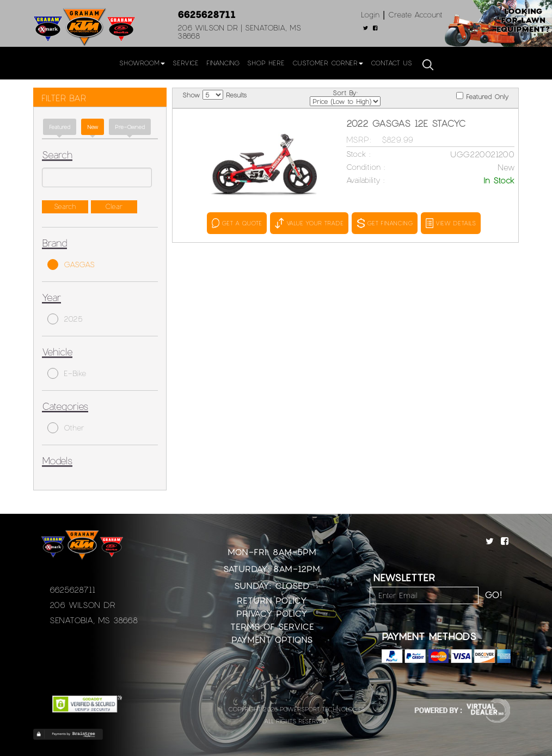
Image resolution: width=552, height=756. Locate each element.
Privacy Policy (272, 613)
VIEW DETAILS (451, 223)
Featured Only (482, 96)
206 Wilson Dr (82, 605)
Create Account (415, 14)
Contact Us (391, 63)
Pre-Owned (130, 127)
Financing (223, 63)
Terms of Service (272, 626)
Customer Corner (328, 63)
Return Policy (272, 600)
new (93, 127)
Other (66, 428)
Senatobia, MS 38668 (94, 620)
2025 (65, 319)
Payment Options (272, 639)
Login (370, 14)
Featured (60, 127)
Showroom (142, 63)
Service (186, 63)
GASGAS (71, 265)
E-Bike (67, 373)
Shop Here (266, 63)
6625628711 (207, 14)
